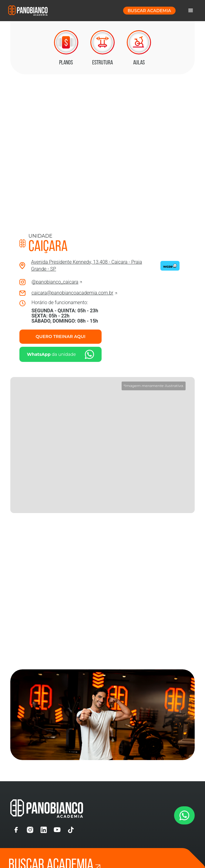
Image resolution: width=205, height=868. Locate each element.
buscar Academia (149, 11)
